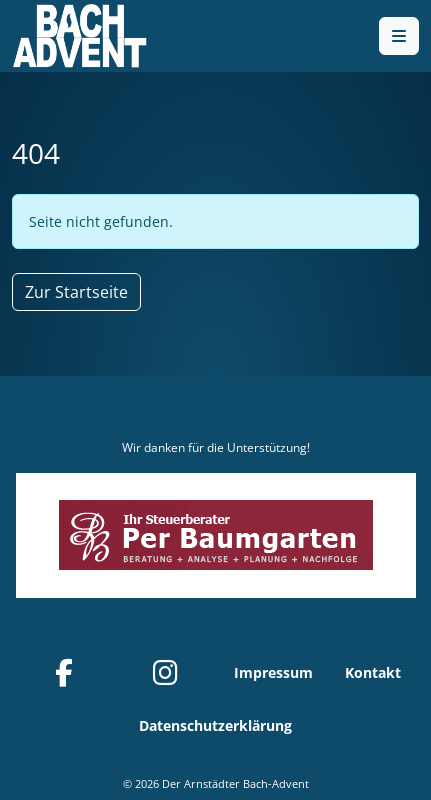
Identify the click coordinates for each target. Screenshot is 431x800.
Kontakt (373, 672)
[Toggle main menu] (399, 36)
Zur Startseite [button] (76, 292)
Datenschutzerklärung (215, 725)
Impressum (273, 672)
